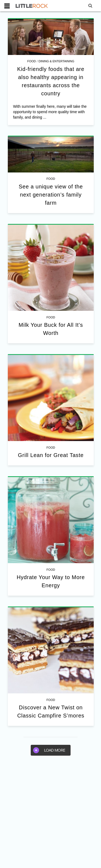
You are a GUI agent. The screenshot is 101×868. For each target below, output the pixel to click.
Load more (49, 750)
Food (32, 61)
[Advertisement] (50, 815)
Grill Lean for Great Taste (51, 455)
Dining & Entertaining (56, 61)
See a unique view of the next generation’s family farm (51, 195)
